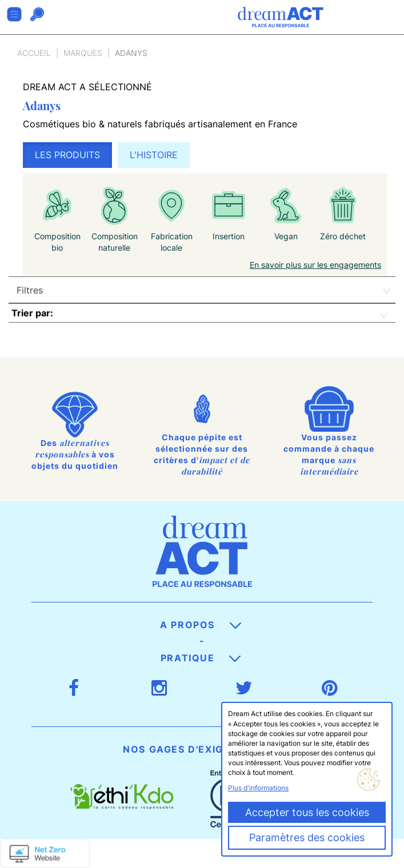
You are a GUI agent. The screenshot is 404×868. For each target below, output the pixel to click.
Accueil (34, 53)
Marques (83, 53)
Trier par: (32, 313)
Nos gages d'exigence (201, 749)
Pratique (201, 658)
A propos (200, 625)
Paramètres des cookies (307, 837)
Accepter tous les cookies (307, 812)
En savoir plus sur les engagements (315, 265)
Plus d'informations (258, 788)
